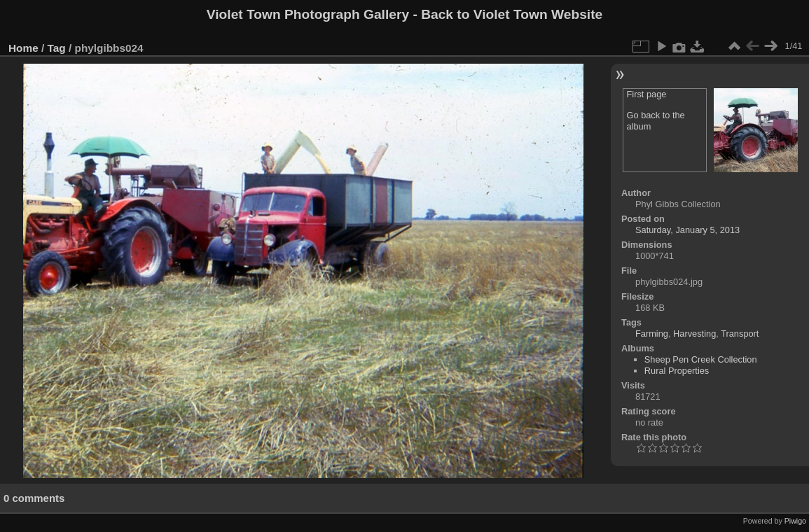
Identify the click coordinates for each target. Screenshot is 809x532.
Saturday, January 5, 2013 (687, 230)
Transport (740, 334)
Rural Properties (677, 371)
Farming (652, 334)
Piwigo (795, 521)
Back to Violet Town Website (512, 14)
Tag (57, 48)
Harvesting (694, 334)
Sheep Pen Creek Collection (701, 359)
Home (23, 48)
